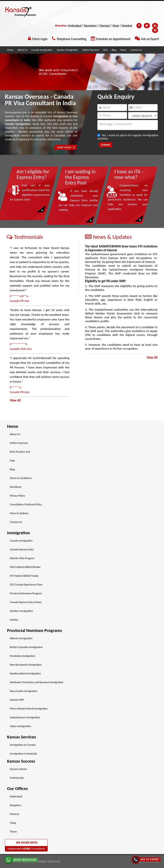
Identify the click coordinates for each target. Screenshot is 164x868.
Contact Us (136, 50)
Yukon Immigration (20, 726)
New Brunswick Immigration (26, 665)
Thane (13, 831)
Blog (114, 50)
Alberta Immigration (21, 638)
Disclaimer (16, 487)
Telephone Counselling (72, 39)
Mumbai (127, 26)
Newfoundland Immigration (25, 673)
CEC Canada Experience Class (26, 584)
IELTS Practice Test (20, 452)
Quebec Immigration (67, 50)
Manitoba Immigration (23, 656)
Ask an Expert (150, 39)
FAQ (105, 50)
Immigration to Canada (23, 745)
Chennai (105, 26)
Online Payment (91, 50)
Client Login (40, 39)
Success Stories (18, 769)
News (123, 50)
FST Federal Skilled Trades (24, 576)
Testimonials (17, 778)
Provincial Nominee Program (26, 593)
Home (10, 50)
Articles (14, 620)
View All (152, 358)
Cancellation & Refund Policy (26, 504)
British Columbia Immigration (26, 647)
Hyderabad (75, 26)
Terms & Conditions (21, 478)
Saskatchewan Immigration (25, 717)
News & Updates (19, 513)
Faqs (12, 460)
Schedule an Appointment (113, 39)
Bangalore (90, 26)
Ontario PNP (17, 700)
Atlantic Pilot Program (22, 558)
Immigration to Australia (23, 754)
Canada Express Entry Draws (26, 602)
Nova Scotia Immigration (24, 691)
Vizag (116, 26)
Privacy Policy (17, 496)
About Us (22, 50)
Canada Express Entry (22, 549)
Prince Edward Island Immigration (29, 709)
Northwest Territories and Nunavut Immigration (37, 682)
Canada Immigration (42, 50)
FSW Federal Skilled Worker (25, 567)
